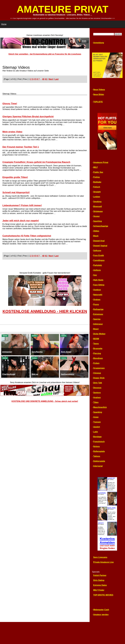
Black (96, 236)
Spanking (98, 412)
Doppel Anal (99, 241)
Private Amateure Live (103, 562)
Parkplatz (98, 265)
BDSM (96, 339)
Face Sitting (99, 285)
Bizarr (96, 329)
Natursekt (98, 295)
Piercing (97, 353)
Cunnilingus (99, 260)
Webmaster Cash (101, 610)
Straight (97, 192)
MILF (96, 167)
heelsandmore (68, 374)
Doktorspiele (99, 461)
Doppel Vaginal (100, 246)
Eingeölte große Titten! (15, 177)
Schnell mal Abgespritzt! (16, 192)
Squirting (98, 221)
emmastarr (7, 352)
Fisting (96, 177)
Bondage (97, 437)
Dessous (97, 388)
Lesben (97, 197)
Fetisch (97, 187)
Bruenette (98, 349)
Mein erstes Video (12, 132)
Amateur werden (101, 615)
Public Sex (98, 172)
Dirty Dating (99, 580)
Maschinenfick (100, 407)
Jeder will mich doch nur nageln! (21, 221)
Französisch (99, 442)
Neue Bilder (99, 94)
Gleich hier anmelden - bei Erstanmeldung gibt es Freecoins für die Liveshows (45, 54)
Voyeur (96, 216)
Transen (97, 422)
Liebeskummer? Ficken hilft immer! (22, 205)
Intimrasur (98, 324)
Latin (96, 432)
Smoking (97, 202)
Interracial (98, 466)
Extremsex (98, 314)
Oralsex (97, 300)
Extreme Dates (100, 585)
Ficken (96, 363)
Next (51, 79)
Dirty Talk (98, 383)
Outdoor (97, 290)
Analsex (97, 397)
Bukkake (97, 182)
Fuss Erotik (99, 255)
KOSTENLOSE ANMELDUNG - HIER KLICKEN (45, 311)
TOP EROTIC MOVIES (103, 595)
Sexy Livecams (100, 557)
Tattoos (97, 456)
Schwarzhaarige (101, 226)
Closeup (97, 373)
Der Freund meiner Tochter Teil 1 (21, 147)
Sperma (97, 319)
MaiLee (35, 374)
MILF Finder (99, 590)
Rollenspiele (99, 451)
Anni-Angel (66, 352)
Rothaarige (98, 309)
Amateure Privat (101, 162)
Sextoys (97, 393)
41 (46, 79)
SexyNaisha (37, 352)
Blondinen (98, 358)
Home (4, 24)
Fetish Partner (100, 575)
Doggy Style (99, 378)
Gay (95, 275)
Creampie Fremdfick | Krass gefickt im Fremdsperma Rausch (36, 162)
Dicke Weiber (99, 334)
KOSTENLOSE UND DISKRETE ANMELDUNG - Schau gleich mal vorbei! (45, 401)
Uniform (97, 270)
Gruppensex (99, 368)
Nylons (96, 446)
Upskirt (97, 427)
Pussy (96, 304)
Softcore (97, 251)
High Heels (98, 280)
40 (43, 79)
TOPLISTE (98, 102)
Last (57, 79)
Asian (96, 417)
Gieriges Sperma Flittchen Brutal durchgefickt (28, 116)
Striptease (98, 211)
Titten (96, 402)
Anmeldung (99, 43)
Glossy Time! (10, 104)
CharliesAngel (9, 374)
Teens (96, 344)
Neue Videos (99, 90)
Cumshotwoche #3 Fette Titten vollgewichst (27, 236)
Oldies (96, 231)
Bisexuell (98, 206)
